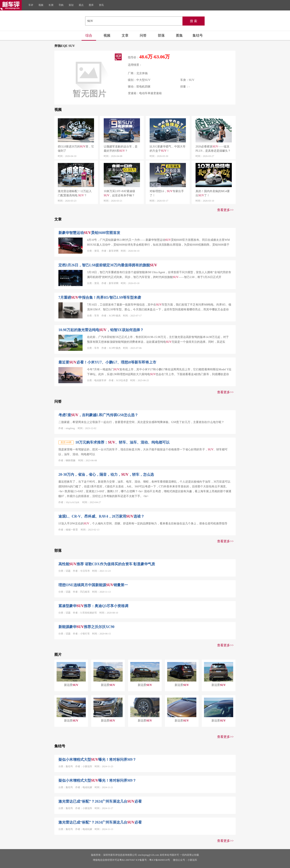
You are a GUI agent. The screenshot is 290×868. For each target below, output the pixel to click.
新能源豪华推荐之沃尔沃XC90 (86, 627)
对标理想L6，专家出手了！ (167, 193)
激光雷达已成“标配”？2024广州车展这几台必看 (100, 801)
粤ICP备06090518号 (160, 860)
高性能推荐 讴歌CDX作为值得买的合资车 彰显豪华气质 (107, 564)
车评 (31, 5)
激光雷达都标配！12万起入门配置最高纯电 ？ (75, 193)
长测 (51, 5)
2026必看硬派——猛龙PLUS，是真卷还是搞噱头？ (213, 149)
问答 (143, 36)
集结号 (198, 36)
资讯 (101, 5)
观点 (81, 5)
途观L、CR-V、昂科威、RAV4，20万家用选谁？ (101, 516)
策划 (71, 5)
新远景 (71, 685)
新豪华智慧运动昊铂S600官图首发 (89, 233)
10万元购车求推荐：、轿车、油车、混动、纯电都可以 (122, 442)
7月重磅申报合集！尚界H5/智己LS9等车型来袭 (100, 298)
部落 (161, 36)
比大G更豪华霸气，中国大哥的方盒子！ (168, 149)
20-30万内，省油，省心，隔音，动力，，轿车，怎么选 (106, 475)
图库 (91, 5)
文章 (125, 36)
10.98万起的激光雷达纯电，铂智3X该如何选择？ (101, 330)
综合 (89, 36)
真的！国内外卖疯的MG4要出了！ (213, 193)
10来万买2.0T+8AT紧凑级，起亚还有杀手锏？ (119, 193)
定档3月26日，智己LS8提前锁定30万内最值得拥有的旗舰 (108, 265)
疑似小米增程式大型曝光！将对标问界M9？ (97, 760)
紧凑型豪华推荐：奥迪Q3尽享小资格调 (93, 606)
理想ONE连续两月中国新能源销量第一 (93, 585)
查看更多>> (225, 210)
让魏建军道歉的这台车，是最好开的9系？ (121, 149)
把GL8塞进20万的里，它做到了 (76, 149)
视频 (41, 5)
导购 (61, 5)
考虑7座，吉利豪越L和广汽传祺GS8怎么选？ (98, 415)
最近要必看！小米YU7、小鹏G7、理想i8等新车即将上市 (107, 362)
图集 (179, 36)
